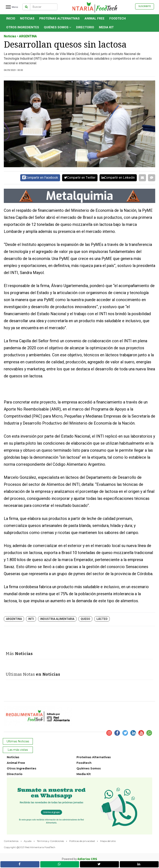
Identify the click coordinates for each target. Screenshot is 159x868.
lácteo (102, 619)
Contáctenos (11, 841)
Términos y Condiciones (50, 841)
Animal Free (95, 18)
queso (85, 619)
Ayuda (28, 841)
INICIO (11, 18)
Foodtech (118, 18)
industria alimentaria (57, 619)
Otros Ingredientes (23, 27)
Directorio (85, 27)
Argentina (14, 619)
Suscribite (145, 6)
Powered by (79, 859)
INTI (31, 619)
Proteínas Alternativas (59, 18)
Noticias (27, 18)
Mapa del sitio (108, 841)
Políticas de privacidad (82, 841)
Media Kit (106, 27)
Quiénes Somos (58, 27)
